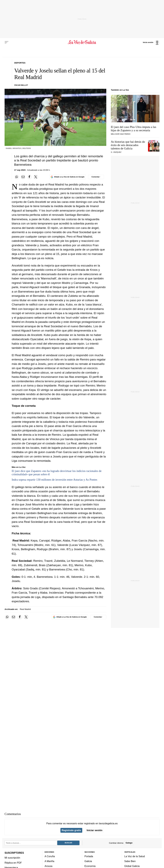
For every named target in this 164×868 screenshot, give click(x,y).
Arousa (48, 866)
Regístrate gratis (71, 830)
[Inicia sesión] (151, 42)
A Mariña (49, 861)
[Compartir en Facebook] (29, 177)
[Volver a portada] (82, 42)
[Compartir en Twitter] (36, 177)
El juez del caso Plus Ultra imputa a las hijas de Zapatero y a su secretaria (134, 129)
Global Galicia (132, 866)
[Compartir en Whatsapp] (17, 177)
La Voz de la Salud (135, 856)
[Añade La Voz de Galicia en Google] (68, 177)
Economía (90, 866)
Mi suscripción (12, 858)
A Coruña (50, 856)
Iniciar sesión (94, 830)
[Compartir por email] (23, 177)
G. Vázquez (116, 152)
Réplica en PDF (13, 863)
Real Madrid (25, 609)
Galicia (88, 861)
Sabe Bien (130, 861)
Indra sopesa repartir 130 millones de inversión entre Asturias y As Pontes (55, 480)
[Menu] (7, 42)
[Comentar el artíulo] (96, 177)
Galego (129, 843)
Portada (89, 856)
